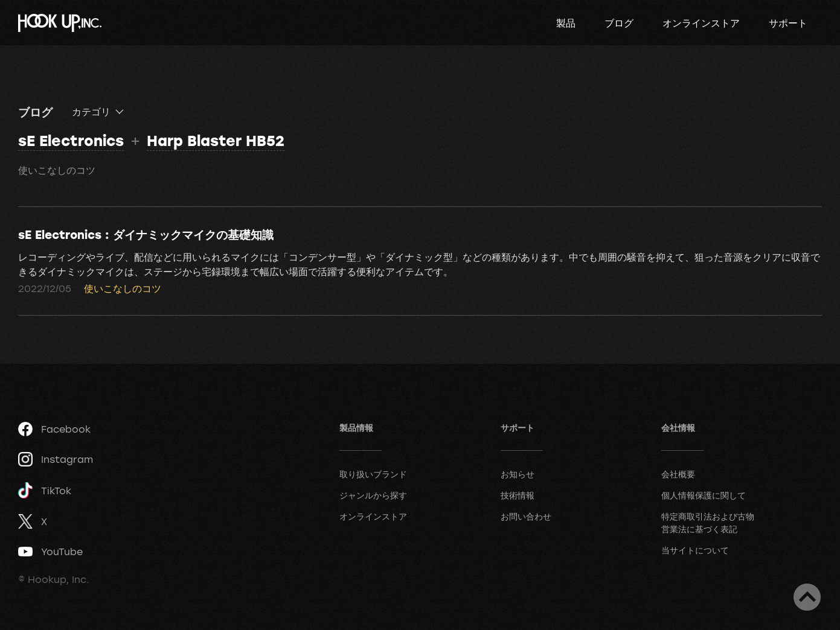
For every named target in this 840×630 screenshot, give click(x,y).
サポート (788, 23)
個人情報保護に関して (704, 495)
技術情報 (518, 495)
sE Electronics (71, 140)
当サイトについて (695, 550)
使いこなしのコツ (57, 170)
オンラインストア (701, 23)
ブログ (619, 23)
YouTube (50, 552)
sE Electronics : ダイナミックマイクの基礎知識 (146, 234)
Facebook (54, 429)
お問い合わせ (526, 516)
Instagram (56, 459)
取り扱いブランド (373, 474)
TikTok (45, 490)
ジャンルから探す (373, 495)
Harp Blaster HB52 (216, 140)
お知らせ (518, 474)
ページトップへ (807, 597)
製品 (566, 23)
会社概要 (678, 474)
